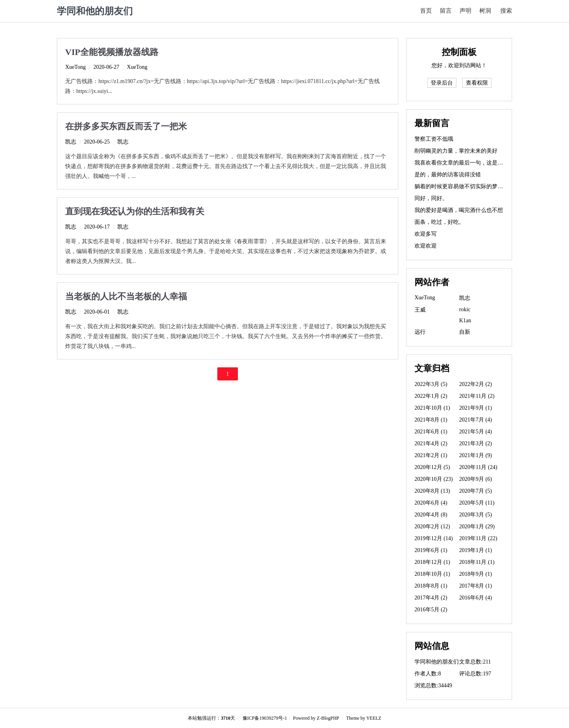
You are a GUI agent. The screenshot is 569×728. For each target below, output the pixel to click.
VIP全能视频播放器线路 (112, 52)
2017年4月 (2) (431, 598)
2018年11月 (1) (477, 562)
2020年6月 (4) (431, 503)
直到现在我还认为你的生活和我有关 (135, 211)
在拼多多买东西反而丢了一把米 (126, 126)
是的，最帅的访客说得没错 (448, 175)
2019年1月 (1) (476, 550)
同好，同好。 (431, 198)
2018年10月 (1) (432, 574)
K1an (465, 321)
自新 (465, 332)
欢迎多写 (426, 234)
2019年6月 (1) (431, 550)
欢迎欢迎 (426, 246)
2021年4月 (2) (431, 443)
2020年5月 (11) (477, 503)
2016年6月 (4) (476, 598)
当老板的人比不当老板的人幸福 (126, 296)
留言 (446, 11)
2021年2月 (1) (431, 455)
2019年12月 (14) (434, 538)
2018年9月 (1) (476, 574)
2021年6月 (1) (431, 432)
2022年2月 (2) (476, 384)
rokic (465, 309)
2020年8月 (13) (432, 491)
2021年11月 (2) (477, 396)
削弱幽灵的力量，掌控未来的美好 (456, 151)
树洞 (485, 11)
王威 (420, 310)
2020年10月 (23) (434, 479)
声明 (465, 11)
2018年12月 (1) (432, 562)
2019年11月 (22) (478, 538)
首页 (426, 11)
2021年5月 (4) (476, 432)
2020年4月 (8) (431, 515)
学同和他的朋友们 (95, 11)
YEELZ (374, 718)
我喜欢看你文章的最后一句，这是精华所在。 (470, 163)
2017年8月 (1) (476, 586)
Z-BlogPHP (328, 718)
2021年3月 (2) (476, 443)
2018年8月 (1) (431, 586)
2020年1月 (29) (477, 527)
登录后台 (442, 83)
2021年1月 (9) (476, 455)
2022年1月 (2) (431, 396)
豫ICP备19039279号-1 (265, 718)
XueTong (75, 67)
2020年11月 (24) (478, 467)
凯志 (71, 142)
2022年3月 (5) (431, 384)
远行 (420, 332)
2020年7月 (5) (476, 491)
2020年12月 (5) (432, 467)
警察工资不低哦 (434, 139)
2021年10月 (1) (432, 408)
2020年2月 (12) (432, 527)
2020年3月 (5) (476, 515)
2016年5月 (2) (431, 610)
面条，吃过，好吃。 (439, 222)
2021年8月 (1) (431, 420)
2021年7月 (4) (476, 420)
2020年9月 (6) (476, 479)
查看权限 (477, 83)
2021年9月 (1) (476, 408)
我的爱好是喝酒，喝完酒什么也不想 (459, 210)
